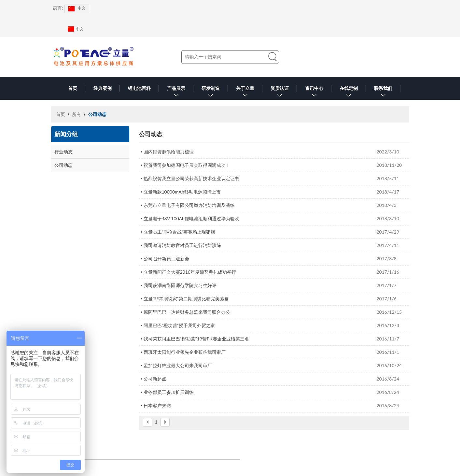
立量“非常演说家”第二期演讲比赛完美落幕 (186, 299)
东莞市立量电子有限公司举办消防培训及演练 (189, 205)
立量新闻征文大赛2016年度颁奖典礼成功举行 (190, 272)
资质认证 (280, 93)
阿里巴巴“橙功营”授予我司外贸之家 (179, 325)
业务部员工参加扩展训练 (169, 392)
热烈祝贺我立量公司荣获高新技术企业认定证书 (191, 178)
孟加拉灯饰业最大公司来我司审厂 (178, 365)
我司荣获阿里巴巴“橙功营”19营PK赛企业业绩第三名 (196, 339)
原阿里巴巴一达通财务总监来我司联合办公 (187, 312)
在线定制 (349, 93)
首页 (73, 88)
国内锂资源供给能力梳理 (169, 152)
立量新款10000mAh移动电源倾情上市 (182, 192)
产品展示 (176, 93)
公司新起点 (155, 379)
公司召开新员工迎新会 (166, 259)
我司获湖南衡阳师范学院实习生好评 (180, 285)
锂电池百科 (139, 88)
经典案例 (103, 88)
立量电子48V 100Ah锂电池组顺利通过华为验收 (191, 218)
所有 (77, 114)
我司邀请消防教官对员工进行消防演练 (182, 245)
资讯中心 (314, 93)
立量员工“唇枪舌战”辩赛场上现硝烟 (179, 232)
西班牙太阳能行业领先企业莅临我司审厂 (185, 352)
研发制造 (211, 93)
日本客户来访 (157, 405)
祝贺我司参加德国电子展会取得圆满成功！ (187, 165)
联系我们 (383, 93)
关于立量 (245, 93)
